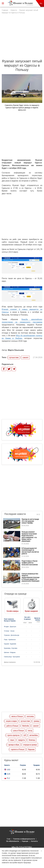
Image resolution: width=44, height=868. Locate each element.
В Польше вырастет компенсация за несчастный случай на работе (30, 551)
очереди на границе (30, 745)
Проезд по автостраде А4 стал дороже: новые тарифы (30, 521)
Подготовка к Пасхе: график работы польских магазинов (30, 563)
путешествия (14, 357)
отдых (12, 740)
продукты (22, 740)
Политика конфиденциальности (24, 839)
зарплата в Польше (18, 749)
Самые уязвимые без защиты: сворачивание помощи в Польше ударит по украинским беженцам (31, 577)
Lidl (25, 735)
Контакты (34, 841)
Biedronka (26, 726)
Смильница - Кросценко (12, 657)
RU (41, 3)
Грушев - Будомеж (10, 644)
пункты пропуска (13, 735)
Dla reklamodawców (13, 841)
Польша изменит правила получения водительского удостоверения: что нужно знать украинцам (29, 536)
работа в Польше (12, 726)
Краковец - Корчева (11, 648)
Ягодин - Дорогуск (10, 626)
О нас (9, 839)
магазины (30, 716)
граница (36, 721)
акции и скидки (11, 721)
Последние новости (15, 514)
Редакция (25, 841)
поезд (30, 730)
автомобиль (34, 735)
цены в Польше (19, 730)
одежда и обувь (14, 745)
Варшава (31, 749)
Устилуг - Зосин (9, 631)
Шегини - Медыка (10, 652)
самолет (26, 357)
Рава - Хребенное (10, 639)
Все (38, 514)
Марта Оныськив (16, 350)
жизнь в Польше (17, 716)
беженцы (32, 740)
